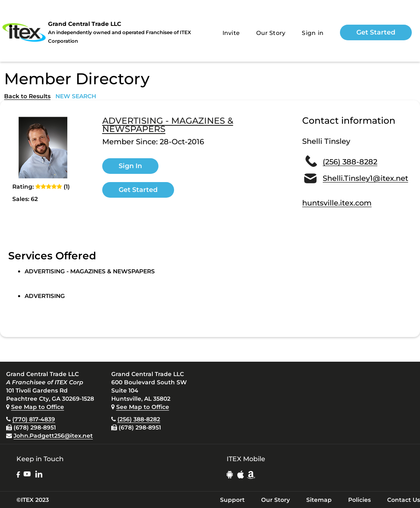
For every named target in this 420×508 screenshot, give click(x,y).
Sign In (130, 166)
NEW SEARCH (76, 96)
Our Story (271, 33)
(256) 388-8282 (350, 162)
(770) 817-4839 (34, 419)
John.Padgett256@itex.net (53, 436)
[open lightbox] (43, 148)
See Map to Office (38, 407)
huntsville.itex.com (337, 203)
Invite (231, 33)
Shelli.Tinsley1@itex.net (365, 178)
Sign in (313, 33)
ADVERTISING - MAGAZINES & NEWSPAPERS (168, 125)
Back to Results (27, 96)
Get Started (376, 32)
